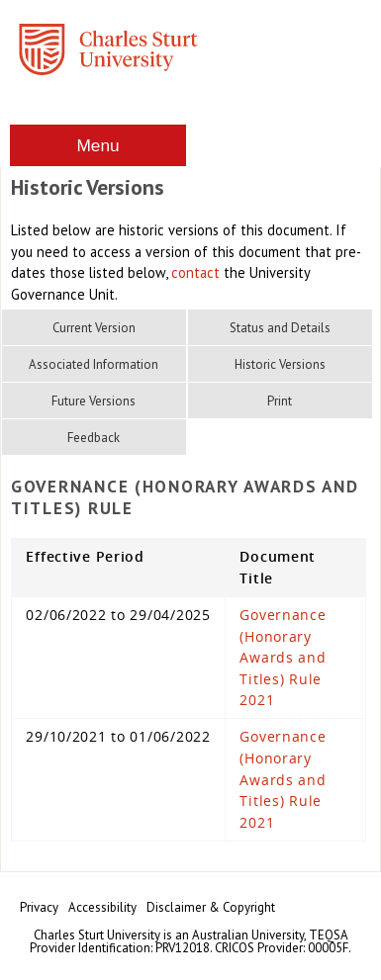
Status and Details (280, 328)
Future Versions (94, 401)
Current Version (94, 328)
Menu (97, 145)
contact (195, 272)
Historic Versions (280, 364)
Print (280, 401)
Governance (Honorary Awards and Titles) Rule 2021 (283, 657)
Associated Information (94, 364)
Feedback (94, 438)
